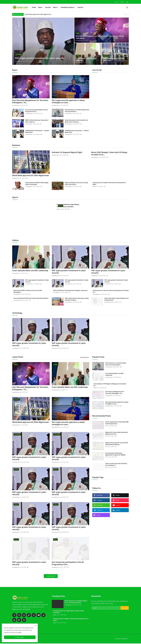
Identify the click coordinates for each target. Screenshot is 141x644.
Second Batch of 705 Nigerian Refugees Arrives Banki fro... (110, 385)
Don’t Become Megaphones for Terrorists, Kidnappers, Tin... (30, 102)
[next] (128, 14)
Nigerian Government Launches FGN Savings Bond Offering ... (116, 444)
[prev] (125, 14)
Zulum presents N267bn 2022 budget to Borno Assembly (37, 184)
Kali (106, 426)
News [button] (41, 7)
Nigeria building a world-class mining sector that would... (76, 184)
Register (122, 2)
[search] (127, 7)
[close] (35, 625)
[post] (43, 41)
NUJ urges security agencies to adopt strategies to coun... (68, 102)
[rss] (24, 621)
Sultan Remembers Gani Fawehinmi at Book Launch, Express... (76, 121)
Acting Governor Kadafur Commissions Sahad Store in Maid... (109, 184)
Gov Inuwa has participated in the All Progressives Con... (36, 111)
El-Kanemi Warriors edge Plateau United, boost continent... (68, 206)
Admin (94, 187)
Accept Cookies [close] (20, 637)
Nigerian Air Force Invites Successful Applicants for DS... (117, 433)
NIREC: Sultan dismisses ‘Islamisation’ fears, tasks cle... (37, 121)
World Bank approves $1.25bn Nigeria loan (38, 14)
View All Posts (85, 358)
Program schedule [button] (68, 7)
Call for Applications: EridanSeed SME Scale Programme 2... (117, 423)
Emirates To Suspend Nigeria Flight (67, 153)
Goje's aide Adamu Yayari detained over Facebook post (117, 299)
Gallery (48, 7)
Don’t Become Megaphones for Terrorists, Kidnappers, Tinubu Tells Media (100, 37)
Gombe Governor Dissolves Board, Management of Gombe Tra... (111, 291)
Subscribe (125, 609)
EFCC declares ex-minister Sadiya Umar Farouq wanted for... (77, 111)
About (56, 7)
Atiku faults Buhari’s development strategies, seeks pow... (71, 291)
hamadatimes (18, 61)
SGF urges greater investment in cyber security (69, 272)
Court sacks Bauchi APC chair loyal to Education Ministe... (31, 298)
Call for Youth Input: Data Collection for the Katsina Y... (116, 465)
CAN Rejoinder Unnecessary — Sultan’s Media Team (37, 131)
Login (116, 2)
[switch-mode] (127, 2)
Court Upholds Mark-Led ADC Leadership (86, 60)
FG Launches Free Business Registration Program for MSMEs (115, 454)
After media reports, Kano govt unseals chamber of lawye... (77, 299)
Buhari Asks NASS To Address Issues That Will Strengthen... (28, 291)
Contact (80, 7)
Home (34, 7)
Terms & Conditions (121, 639)
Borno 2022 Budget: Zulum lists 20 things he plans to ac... (109, 154)
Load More (51, 577)
